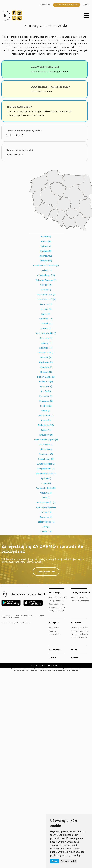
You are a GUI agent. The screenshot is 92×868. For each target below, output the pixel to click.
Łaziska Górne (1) (46, 353)
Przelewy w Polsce (80, 628)
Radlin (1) (46, 411)
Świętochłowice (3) (46, 464)
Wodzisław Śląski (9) (46, 507)
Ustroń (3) (46, 483)
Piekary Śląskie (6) (46, 377)
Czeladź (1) (46, 270)
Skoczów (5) (46, 449)
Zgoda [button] (55, 861)
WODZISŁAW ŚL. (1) (46, 503)
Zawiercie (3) (46, 517)
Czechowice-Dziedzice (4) (46, 266)
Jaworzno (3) (46, 304)
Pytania (52, 631)
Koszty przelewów (80, 634)
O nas (74, 650)
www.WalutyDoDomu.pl (45, 67)
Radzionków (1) (46, 416)
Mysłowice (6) (46, 362)
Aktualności (55, 650)
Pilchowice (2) (46, 382)
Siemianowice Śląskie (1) (46, 440)
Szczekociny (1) (46, 459)
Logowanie (45, 5)
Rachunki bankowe (80, 631)
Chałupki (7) (46, 251)
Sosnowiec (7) (46, 454)
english (87, 5)
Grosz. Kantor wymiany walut (24, 131)
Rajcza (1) (46, 420)
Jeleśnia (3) (46, 309)
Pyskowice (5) (46, 401)
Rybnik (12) (46, 430)
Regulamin (6, 615)
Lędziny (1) (46, 343)
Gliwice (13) (46, 285)
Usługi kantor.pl (56, 601)
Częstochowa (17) (46, 275)
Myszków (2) (46, 367)
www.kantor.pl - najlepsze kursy (50, 87)
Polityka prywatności (24, 615)
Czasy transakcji (56, 611)
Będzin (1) (46, 237)
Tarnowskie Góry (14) (46, 474)
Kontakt (75, 658)
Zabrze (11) (46, 512)
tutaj (80, 669)
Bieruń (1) (46, 241)
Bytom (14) (46, 246)
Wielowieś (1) (46, 493)
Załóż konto (44, 572)
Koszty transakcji (57, 607)
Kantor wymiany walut (20, 150)
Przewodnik (54, 634)
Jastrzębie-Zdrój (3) (46, 299)
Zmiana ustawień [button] (68, 861)
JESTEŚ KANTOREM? (19, 107)
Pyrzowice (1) (46, 396)
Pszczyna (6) (46, 386)
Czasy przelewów (79, 637)
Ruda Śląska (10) (46, 425)
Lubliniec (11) (46, 348)
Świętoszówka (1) (46, 469)
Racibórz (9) (46, 406)
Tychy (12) (46, 478)
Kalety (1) (46, 314)
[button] (87, 16)
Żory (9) (46, 527)
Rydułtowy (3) (46, 435)
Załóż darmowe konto (67, 5)
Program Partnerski (80, 601)
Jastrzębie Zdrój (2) (46, 295)
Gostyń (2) (46, 290)
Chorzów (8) (46, 256)
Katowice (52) (46, 319)
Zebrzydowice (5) (46, 522)
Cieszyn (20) (46, 261)
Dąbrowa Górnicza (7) (46, 280)
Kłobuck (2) (46, 324)
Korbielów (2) (46, 338)
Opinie (52, 658)
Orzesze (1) (46, 372)
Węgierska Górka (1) (46, 488)
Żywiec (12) (46, 532)
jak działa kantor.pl (58, 598)
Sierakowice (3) (46, 445)
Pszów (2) (46, 391)
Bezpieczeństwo (56, 604)
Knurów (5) (46, 328)
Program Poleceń (79, 598)
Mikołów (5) (46, 357)
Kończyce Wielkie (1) (46, 333)
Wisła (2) (46, 498)
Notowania (54, 628)
